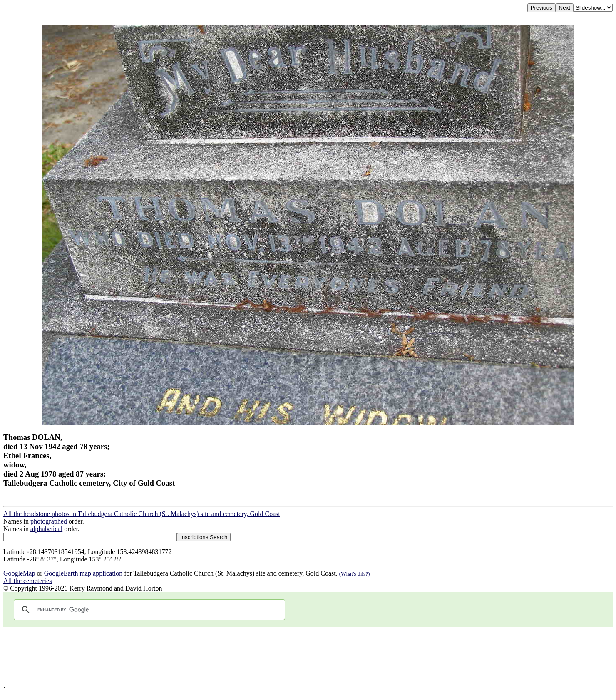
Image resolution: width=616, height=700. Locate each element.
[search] (148, 610)
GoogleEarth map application (84, 573)
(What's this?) (355, 574)
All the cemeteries (27, 581)
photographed (49, 521)
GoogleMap (19, 573)
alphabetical (46, 529)
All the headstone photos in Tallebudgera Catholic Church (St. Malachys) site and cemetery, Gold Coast (142, 514)
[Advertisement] (253, 657)
